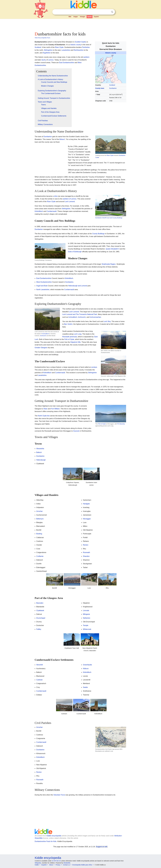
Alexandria (40, 449)
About (51, 865)
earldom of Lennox (70, 199)
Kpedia (90, 17)
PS (121, 424)
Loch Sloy (107, 321)
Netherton (87, 618)
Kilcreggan (87, 519)
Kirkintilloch (39, 211)
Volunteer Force (59, 795)
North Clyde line (44, 416)
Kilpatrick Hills (76, 342)
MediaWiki (67, 863)
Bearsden (40, 603)
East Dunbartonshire (67, 63)
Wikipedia (38, 863)
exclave (94, 367)
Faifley (39, 629)
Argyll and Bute (42, 286)
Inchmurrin (43, 336)
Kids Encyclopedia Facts (43, 38)
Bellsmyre (40, 519)
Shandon (86, 556)
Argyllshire (47, 53)
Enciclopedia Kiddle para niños (82, 865)
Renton (86, 545)
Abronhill (40, 665)
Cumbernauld (52, 211)
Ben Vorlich (68, 324)
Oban (45, 409)
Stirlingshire (48, 50)
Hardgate (86, 504)
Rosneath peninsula (70, 337)
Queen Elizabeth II (113, 249)
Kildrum (86, 669)
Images (76, 17)
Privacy (58, 865)
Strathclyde (106, 264)
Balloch (39, 452)
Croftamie (40, 556)
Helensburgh (41, 460)
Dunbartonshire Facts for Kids (46, 841)
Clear (108, 12)
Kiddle (37, 865)
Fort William (55, 409)
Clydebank (40, 610)
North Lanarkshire (43, 290)
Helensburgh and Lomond (78, 286)
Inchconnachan (95, 317)
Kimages (83, 17)
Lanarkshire (66, 50)
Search (112, 12)
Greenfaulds (87, 665)
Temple (86, 625)
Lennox (51, 60)
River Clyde (59, 47)
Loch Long (78, 334)
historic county (76, 45)
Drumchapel (41, 618)
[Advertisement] (80, 25)
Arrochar (39, 511)
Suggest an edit (102, 847)
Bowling (39, 534)
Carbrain (39, 680)
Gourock (76, 431)
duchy (44, 60)
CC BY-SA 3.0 (56, 861)
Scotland (112, 85)
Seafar (85, 687)
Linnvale (86, 610)
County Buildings (98, 234)
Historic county (111, 53)
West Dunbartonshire (44, 282)
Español (96, 17)
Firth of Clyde (69, 339)
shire (56, 196)
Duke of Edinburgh (75, 252)
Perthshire (86, 47)
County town (100, 88)
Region (113, 264)
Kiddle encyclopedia (54, 836)
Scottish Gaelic (80, 42)
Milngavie (86, 614)
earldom (86, 57)
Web (70, 17)
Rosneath (87, 552)
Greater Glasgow (41, 348)
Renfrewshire (79, 50)
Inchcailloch (46, 334)
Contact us (66, 865)
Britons (62, 139)
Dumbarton (113, 88)
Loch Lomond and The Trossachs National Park (80, 314)
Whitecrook (87, 629)
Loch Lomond (70, 202)
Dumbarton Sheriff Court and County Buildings (109, 218)
